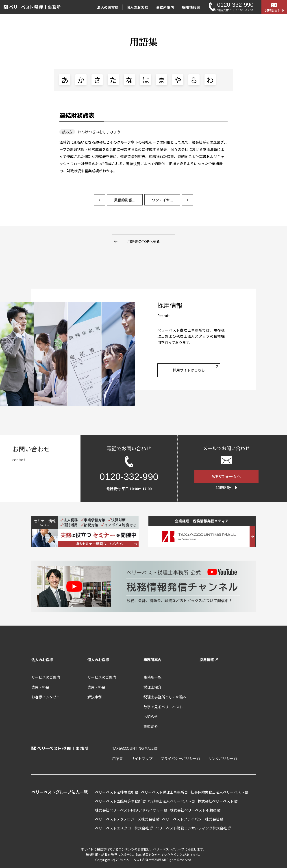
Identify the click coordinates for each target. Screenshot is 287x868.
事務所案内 (152, 660)
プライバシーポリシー (178, 758)
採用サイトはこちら (189, 370)
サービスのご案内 (46, 677)
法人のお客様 (42, 660)
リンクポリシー (221, 758)
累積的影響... (125, 200)
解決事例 (95, 697)
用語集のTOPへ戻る (144, 241)
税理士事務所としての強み (165, 697)
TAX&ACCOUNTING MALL (133, 748)
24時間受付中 (274, 10)
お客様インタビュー (48, 697)
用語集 (117, 758)
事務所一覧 (152, 677)
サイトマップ (142, 758)
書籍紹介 (151, 726)
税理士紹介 (152, 687)
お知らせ (151, 717)
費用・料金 (40, 687)
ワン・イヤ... (162, 200)
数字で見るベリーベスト (163, 707)
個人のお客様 (98, 660)
